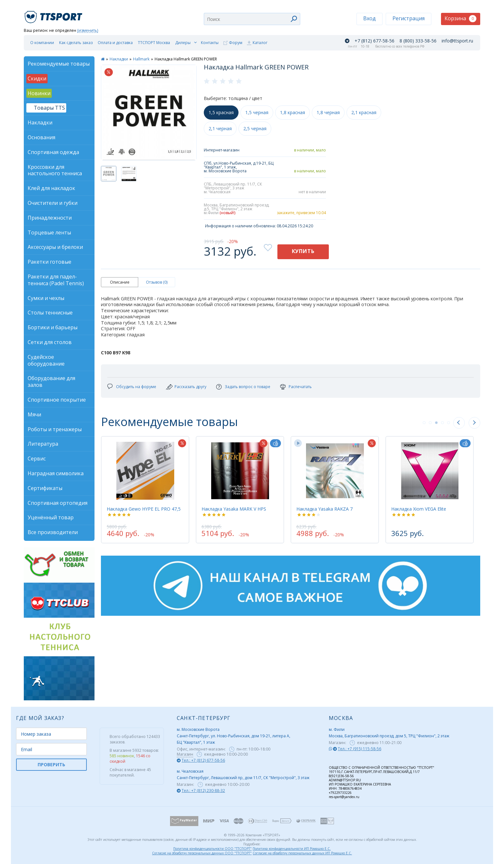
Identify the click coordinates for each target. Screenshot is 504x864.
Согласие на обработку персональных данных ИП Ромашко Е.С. (302, 853)
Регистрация (409, 18)
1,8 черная (328, 112)
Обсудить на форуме (136, 387)
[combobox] (252, 19)
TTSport (54, 14)
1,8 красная (292, 112)
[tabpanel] (145, 490)
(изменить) (88, 31)
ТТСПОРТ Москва (154, 43)
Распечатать (300, 387)
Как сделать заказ (76, 43)
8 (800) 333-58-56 (418, 41)
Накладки (119, 59)
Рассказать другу (190, 387)
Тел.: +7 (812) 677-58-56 (203, 760)
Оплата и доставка (115, 43)
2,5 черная (255, 128)
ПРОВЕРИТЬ (51, 764)
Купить (303, 251)
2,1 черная (220, 128)
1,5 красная (221, 112)
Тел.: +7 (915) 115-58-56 (360, 749)
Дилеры (183, 43)
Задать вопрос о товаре (248, 387)
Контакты (210, 43)
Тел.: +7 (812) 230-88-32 (203, 791)
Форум (236, 43)
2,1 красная (364, 112)
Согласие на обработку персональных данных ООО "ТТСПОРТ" (202, 853)
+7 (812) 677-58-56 (374, 41)
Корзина (460, 18)
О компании (42, 43)
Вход (369, 18)
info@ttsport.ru (457, 41)
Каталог (260, 43)
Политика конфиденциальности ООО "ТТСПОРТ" (212, 849)
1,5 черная (257, 112)
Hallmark (141, 59)
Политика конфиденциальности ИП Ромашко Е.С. (292, 849)
